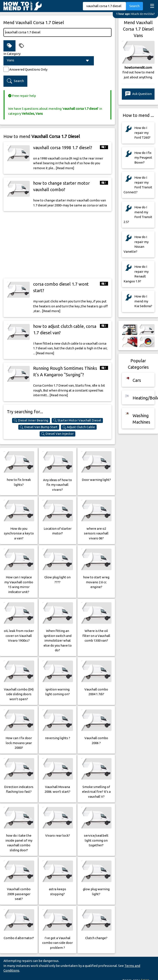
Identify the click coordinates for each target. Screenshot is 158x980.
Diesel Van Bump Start (39, 427)
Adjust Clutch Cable (79, 427)
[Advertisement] (57, 245)
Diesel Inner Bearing (31, 420)
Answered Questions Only (28, 69)
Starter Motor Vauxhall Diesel (77, 420)
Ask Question (139, 94)
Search (134, 6)
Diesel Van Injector (57, 434)
